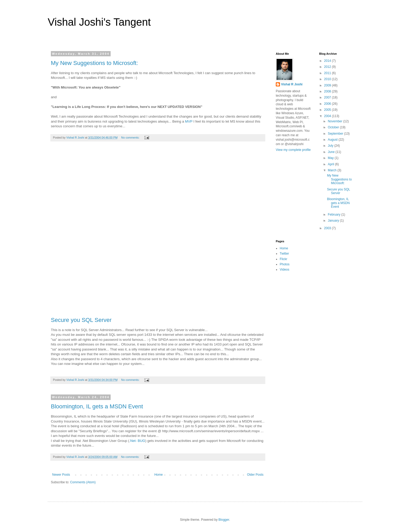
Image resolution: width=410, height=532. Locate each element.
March (333, 170)
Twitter (284, 254)
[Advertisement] (158, 232)
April (331, 164)
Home (159, 475)
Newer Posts (61, 475)
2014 (328, 61)
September (336, 134)
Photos (285, 264)
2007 (328, 97)
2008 (328, 91)
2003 (328, 228)
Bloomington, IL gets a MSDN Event (97, 406)
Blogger (224, 520)
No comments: (131, 138)
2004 (328, 116)
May (331, 158)
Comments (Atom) (83, 482)
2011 (328, 73)
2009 (328, 85)
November (335, 121)
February (334, 215)
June (331, 152)
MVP (189, 121)
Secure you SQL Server (81, 320)
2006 (328, 104)
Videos (284, 270)
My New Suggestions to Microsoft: (95, 63)
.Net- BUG (137, 441)
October (334, 127)
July (331, 146)
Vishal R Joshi (292, 84)
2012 (328, 67)
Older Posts (255, 475)
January (334, 221)
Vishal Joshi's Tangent (99, 22)
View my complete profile (293, 150)
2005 (328, 110)
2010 (328, 79)
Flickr (284, 259)
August (333, 140)
